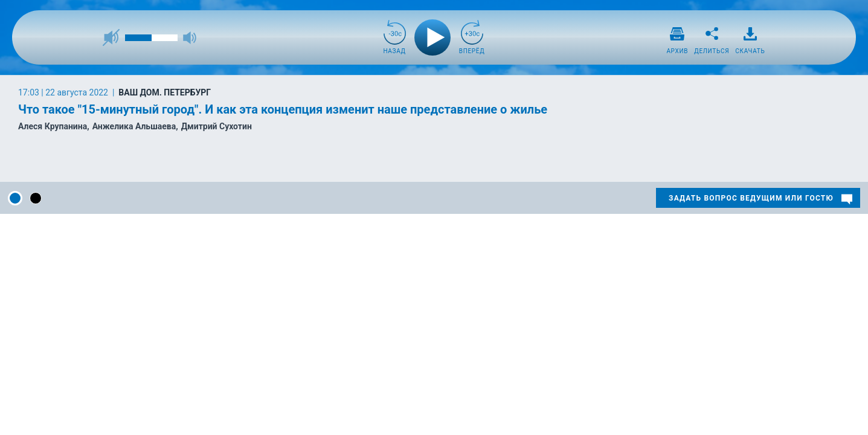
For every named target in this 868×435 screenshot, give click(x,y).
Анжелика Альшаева (134, 126)
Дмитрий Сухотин (217, 126)
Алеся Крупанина (53, 126)
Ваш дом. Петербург (165, 92)
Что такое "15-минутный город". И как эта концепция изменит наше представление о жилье (283, 109)
